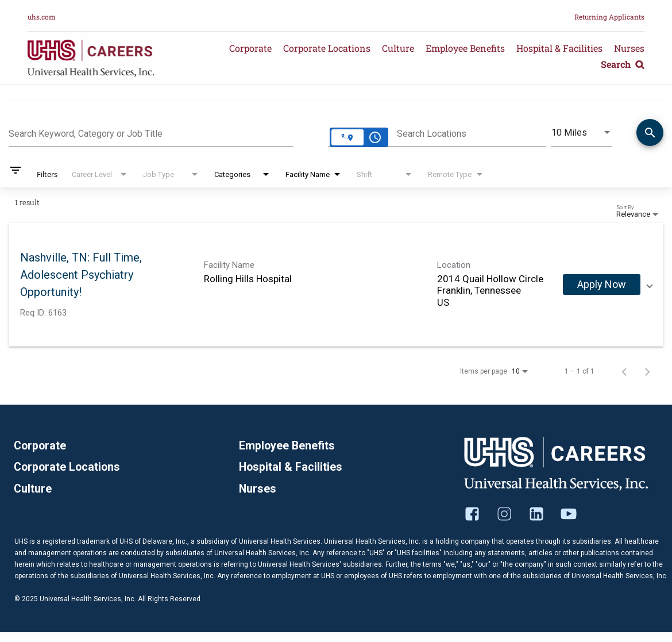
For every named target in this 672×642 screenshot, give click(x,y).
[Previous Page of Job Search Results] (624, 371)
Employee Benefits (465, 48)
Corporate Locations (327, 48)
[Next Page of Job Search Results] (647, 371)
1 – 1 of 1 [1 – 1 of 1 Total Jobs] (580, 371)
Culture (398, 48)
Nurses (629, 48)
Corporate (250, 48)
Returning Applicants (609, 17)
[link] (336, 285)
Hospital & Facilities (559, 48)
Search (623, 64)
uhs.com (42, 17)
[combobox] (151, 132)
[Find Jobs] (650, 134)
